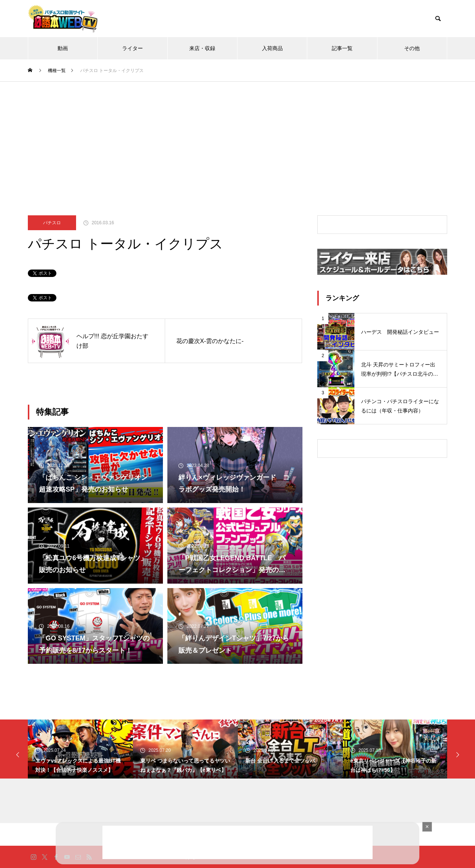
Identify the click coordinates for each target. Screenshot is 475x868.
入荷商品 (272, 48)
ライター (132, 48)
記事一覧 (342, 48)
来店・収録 (202, 48)
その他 (412, 48)
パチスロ (52, 223)
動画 (63, 48)
